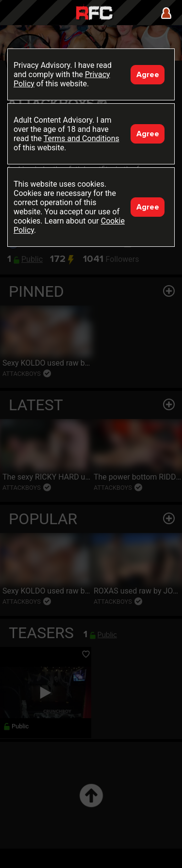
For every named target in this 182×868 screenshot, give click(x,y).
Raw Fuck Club (94, 14)
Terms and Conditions (82, 138)
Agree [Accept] (148, 75)
